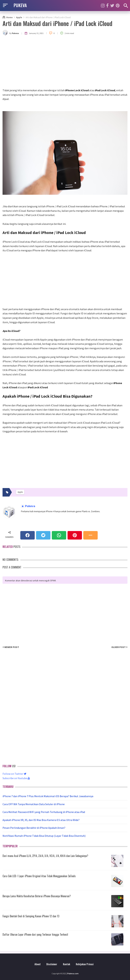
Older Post (119, 647)
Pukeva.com (73, 973)
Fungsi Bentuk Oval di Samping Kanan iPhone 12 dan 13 (31, 916)
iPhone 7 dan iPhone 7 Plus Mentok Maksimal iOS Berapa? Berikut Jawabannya (48, 796)
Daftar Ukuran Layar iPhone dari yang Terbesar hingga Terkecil (35, 934)
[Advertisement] (65, 63)
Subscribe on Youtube (16, 778)
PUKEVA (20, 5)
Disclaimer (52, 964)
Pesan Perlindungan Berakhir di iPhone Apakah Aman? (34, 828)
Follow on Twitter (14, 774)
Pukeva (30, 506)
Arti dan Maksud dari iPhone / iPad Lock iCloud (57, 23)
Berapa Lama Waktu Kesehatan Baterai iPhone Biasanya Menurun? (37, 896)
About (38, 964)
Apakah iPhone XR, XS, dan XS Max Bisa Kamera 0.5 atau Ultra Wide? (41, 820)
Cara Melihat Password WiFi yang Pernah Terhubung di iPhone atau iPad (44, 812)
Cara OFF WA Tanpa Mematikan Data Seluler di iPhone (34, 804)
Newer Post (11, 647)
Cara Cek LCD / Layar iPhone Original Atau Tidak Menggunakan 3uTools (39, 876)
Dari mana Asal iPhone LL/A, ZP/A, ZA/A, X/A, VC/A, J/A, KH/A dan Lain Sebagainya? (45, 856)
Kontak (67, 964)
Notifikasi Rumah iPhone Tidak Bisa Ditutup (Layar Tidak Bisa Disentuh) (44, 836)
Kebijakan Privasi (85, 964)
